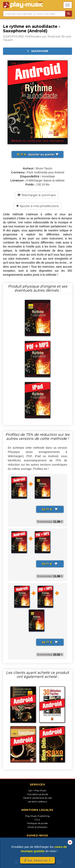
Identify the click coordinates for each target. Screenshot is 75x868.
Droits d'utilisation (37, 827)
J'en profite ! (37, 860)
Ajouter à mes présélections (37, 206)
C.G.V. (37, 820)
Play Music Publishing (37, 816)
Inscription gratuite (37, 794)
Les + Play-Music (37, 790)
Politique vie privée (37, 823)
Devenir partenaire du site (37, 798)
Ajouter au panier (37, 154)
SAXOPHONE (38, 51)
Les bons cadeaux (37, 802)
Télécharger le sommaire (37, 195)
